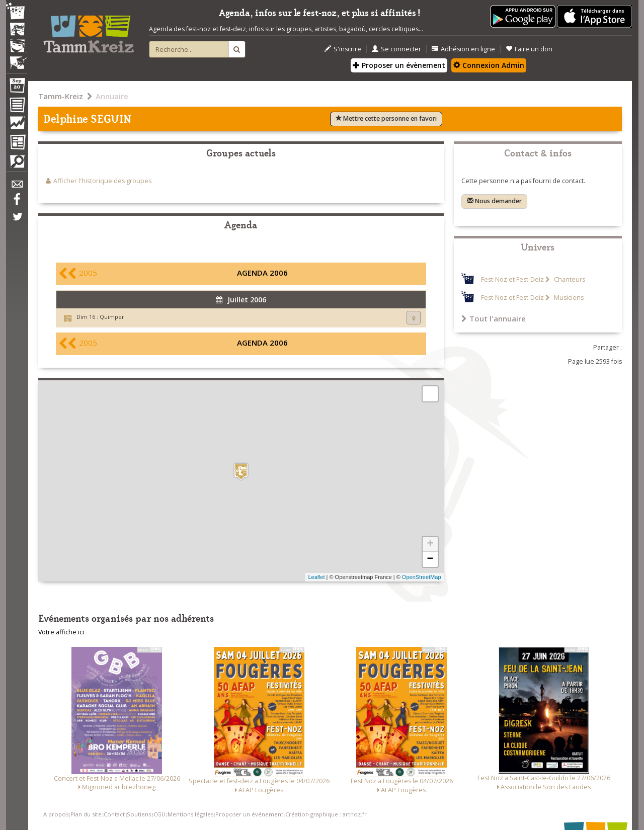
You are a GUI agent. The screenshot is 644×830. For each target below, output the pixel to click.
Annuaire (112, 96)
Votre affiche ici (61, 632)
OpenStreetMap (422, 577)
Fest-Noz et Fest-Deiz (512, 279)
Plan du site (86, 814)
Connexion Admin (489, 65)
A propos (56, 814)
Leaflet (316, 577)
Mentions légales (190, 814)
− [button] (430, 559)
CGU (159, 814)
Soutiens (139, 814)
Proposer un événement (249, 814)
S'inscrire (343, 49)
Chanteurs (569, 279)
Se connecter (396, 49)
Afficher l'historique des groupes (102, 181)
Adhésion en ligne (463, 49)
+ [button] (430, 544)
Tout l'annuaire (494, 318)
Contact (114, 814)
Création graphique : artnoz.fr (326, 814)
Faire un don (529, 49)
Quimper (112, 317)
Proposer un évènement (399, 65)
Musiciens (568, 298)
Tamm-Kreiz (61, 96)
